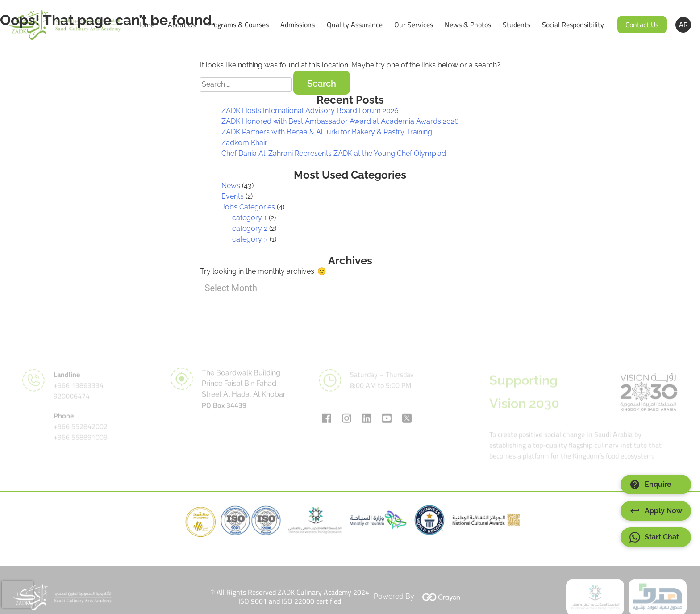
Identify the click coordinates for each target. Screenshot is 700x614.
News (231, 186)
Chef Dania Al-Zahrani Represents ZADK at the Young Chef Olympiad (334, 153)
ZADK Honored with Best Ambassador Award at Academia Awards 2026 (340, 121)
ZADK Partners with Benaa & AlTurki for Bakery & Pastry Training (327, 132)
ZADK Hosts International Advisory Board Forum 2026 (310, 111)
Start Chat (654, 537)
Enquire (650, 485)
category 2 (250, 228)
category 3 (250, 239)
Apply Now (656, 511)
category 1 (250, 218)
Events (233, 196)
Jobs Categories (248, 207)
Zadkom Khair (244, 143)
